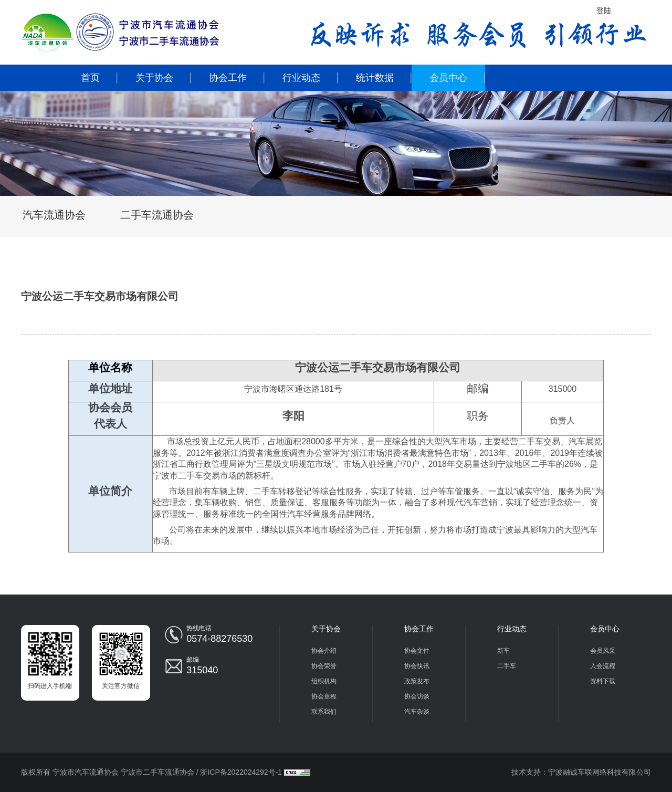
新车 (503, 651)
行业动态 (301, 78)
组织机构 (324, 681)
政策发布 (417, 681)
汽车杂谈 (417, 712)
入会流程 (603, 666)
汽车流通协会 (54, 215)
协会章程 (324, 696)
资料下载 (603, 681)
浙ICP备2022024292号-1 (241, 772)
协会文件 (417, 651)
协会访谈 (417, 696)
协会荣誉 (324, 666)
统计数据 (375, 78)
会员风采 (603, 651)
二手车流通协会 (157, 215)
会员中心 (448, 78)
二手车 (507, 666)
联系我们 (324, 712)
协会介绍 (324, 651)
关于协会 (154, 78)
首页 (90, 78)
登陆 (604, 11)
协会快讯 (417, 666)
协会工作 (228, 78)
